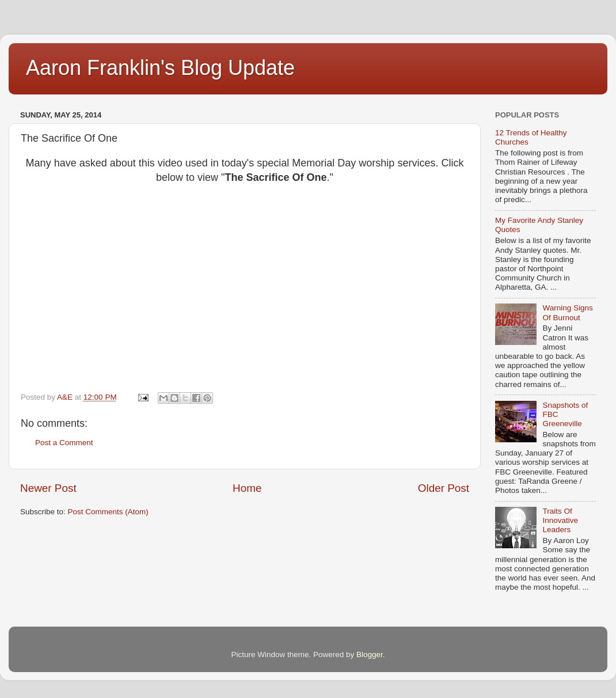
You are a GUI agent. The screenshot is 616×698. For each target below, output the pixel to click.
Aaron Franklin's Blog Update (160, 68)
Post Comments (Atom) (108, 512)
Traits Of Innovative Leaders (560, 520)
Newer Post (48, 488)
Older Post (444, 488)
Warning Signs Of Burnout (567, 312)
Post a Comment (64, 443)
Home (247, 488)
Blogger (370, 655)
